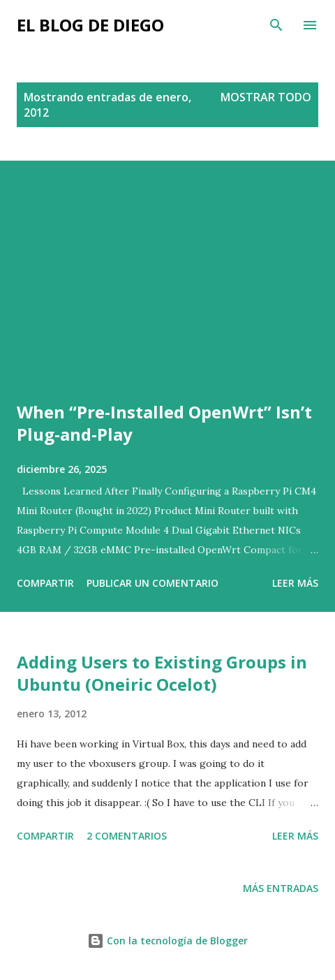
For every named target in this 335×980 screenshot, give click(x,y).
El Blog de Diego (90, 25)
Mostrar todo (266, 97)
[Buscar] (276, 25)
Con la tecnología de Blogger (167, 941)
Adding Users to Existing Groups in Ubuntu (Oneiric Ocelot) (162, 673)
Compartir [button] (45, 583)
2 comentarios (127, 836)
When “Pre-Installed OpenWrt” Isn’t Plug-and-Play (164, 423)
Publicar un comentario (152, 583)
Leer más (295, 583)
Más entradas (281, 888)
